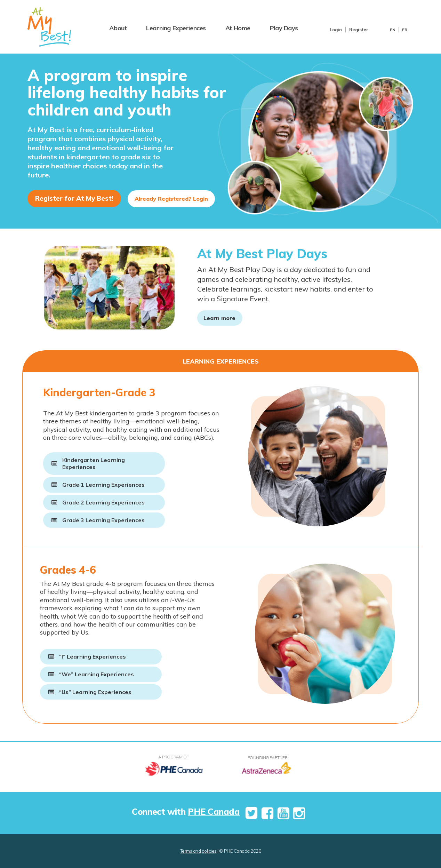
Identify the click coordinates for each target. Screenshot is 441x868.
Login (336, 30)
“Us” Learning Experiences (95, 692)
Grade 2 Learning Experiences (103, 502)
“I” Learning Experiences (93, 656)
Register (359, 30)
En (393, 30)
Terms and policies (198, 851)
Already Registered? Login (171, 199)
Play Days (284, 28)
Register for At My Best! (74, 198)
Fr (405, 30)
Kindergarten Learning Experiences (94, 464)
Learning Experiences (176, 28)
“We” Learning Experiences (97, 674)
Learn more (219, 318)
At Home (238, 28)
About (118, 28)
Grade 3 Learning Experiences (103, 520)
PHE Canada (214, 811)
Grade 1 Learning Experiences (103, 485)
